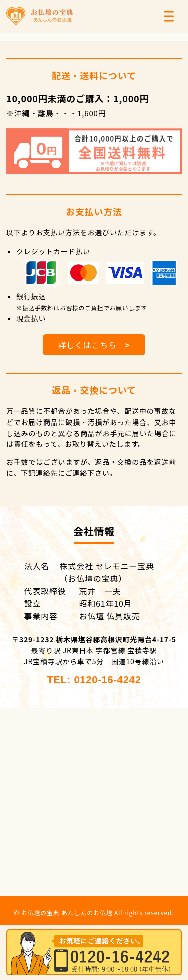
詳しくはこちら (94, 345)
